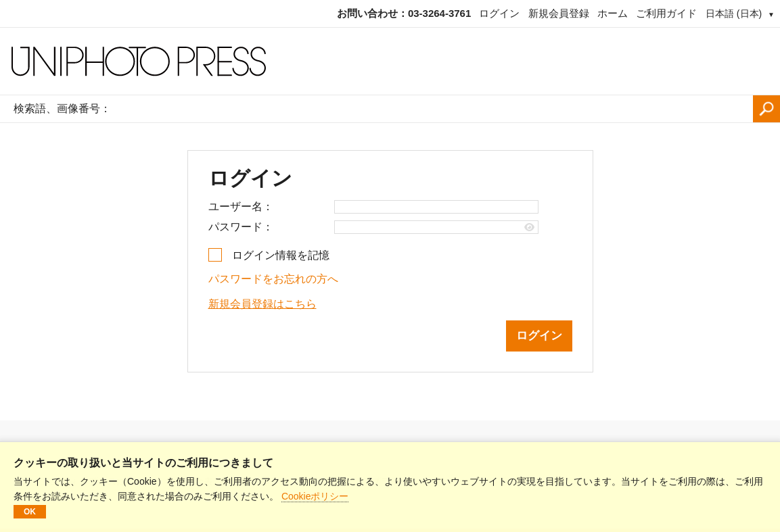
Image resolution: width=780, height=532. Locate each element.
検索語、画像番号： (62, 108)
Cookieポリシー (315, 496)
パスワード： (241, 227)
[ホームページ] (390, 62)
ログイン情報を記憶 (281, 255)
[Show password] (529, 227)
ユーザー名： (241, 207)
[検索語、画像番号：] (435, 109)
